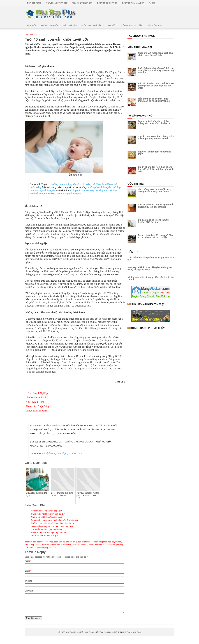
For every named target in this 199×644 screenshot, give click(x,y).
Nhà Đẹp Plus (34, 3)
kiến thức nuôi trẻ (64, 545)
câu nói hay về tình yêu (69, 194)
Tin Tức (112, 25)
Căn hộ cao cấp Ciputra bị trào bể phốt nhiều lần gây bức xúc (155, 206)
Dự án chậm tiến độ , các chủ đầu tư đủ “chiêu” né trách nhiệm (155, 236)
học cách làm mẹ (49, 545)
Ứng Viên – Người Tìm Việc (147, 304)
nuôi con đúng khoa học (105, 545)
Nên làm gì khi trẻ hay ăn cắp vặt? (46, 511)
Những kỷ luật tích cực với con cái (46, 517)
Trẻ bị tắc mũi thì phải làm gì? (44, 536)
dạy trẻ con (117, 542)
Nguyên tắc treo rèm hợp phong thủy (155, 153)
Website (28, 581)
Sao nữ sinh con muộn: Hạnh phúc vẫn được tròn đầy (55, 520)
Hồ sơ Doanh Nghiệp (37, 393)
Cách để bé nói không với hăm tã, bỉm (48, 514)
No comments (32, 35)
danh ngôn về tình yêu (99, 187)
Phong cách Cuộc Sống (38, 406)
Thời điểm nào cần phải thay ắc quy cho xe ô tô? (151, 259)
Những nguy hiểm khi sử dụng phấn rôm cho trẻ (53, 523)
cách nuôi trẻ (59, 542)
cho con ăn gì (72, 542)
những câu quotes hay (82, 190)
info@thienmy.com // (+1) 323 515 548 (62, 453)
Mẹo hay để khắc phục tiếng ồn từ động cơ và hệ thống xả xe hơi (150, 269)
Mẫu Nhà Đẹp (70, 25)
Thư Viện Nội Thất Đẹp (57, 3)
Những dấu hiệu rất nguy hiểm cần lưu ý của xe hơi (150, 278)
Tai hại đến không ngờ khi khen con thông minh (52, 526)
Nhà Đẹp (32, 25)
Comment (29, 591)
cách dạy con (30, 542)
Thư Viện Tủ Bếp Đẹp (82, 3)
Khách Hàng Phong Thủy (147, 328)
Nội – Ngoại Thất (35, 402)
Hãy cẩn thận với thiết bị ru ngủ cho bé (48, 533)
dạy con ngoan (84, 542)
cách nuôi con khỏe (45, 542)
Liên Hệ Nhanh (155, 25)
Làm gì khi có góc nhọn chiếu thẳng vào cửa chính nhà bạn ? (154, 122)
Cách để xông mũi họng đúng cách (47, 529)
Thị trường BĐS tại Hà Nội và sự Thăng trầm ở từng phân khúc (155, 190)
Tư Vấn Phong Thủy (131, 25)
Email (28, 571)
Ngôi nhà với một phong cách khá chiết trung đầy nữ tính (155, 54)
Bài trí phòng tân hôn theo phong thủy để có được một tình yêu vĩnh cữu (156, 169)
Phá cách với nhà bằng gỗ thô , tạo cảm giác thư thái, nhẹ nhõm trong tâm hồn (156, 70)
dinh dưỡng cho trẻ (33, 545)
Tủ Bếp (152, 3)
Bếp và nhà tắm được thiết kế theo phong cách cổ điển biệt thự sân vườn (156, 86)
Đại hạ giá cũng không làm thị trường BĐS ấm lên (154, 221)
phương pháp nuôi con (46, 547)
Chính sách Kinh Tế (36, 398)
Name (28, 561)
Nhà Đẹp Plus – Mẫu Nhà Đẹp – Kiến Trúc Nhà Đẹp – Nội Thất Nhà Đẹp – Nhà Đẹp (103, 636)
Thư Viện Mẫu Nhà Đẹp (133, 3)
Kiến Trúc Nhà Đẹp (94, 24)
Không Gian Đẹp (50, 25)
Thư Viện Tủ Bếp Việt (107, 3)
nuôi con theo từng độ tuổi (83, 545)
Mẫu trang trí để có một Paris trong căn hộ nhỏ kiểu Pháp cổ (154, 100)
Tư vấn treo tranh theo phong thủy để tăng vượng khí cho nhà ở (156, 138)
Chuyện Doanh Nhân (36, 411)
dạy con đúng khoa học (101, 542)
